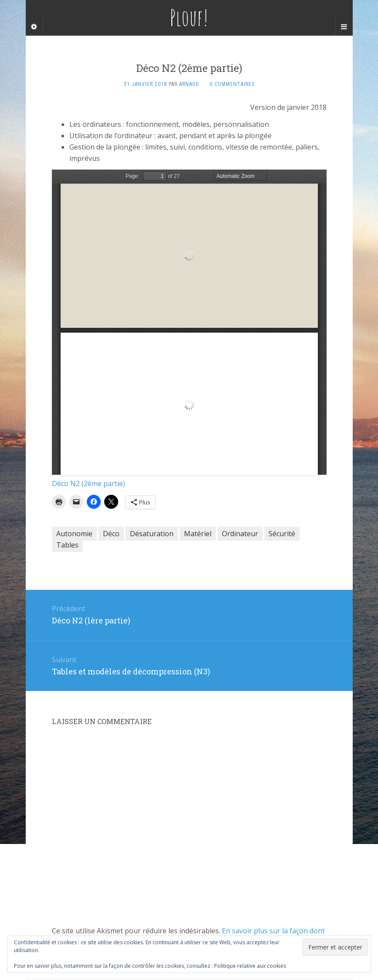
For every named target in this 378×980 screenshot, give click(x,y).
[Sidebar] (34, 27)
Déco (111, 534)
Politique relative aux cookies (250, 966)
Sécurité (282, 534)
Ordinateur (240, 534)
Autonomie (74, 534)
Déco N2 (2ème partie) (89, 483)
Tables (67, 545)
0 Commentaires (232, 84)
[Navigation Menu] (344, 27)
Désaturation (152, 534)
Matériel (198, 534)
